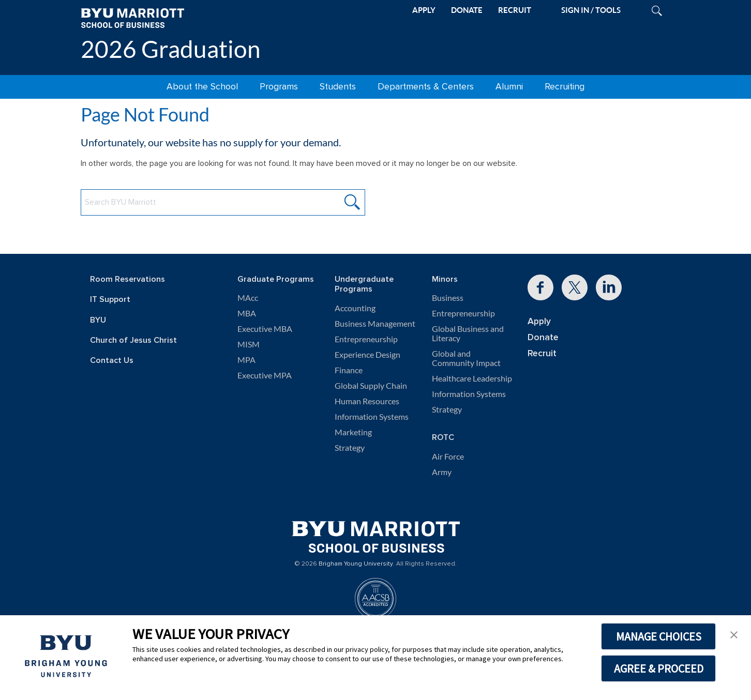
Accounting (355, 308)
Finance (349, 370)
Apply (539, 321)
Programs (279, 87)
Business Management (375, 324)
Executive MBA (265, 329)
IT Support (110, 300)
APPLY (424, 10)
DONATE (467, 10)
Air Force (448, 456)
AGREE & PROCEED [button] (659, 668)
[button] (734, 634)
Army (442, 472)
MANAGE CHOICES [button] (659, 636)
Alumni (509, 87)
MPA (246, 360)
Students (338, 87)
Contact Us (112, 361)
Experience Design (367, 355)
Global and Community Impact (466, 358)
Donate (543, 337)
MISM (249, 344)
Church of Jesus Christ (133, 340)
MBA (247, 313)
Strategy (350, 448)
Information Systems (372, 417)
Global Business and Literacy (468, 333)
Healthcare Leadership (472, 378)
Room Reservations (127, 279)
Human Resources (367, 401)
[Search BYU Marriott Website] (223, 202)
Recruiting (565, 87)
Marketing (353, 432)
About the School (202, 87)
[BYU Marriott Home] (132, 17)
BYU (98, 320)
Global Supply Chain (371, 386)
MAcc (248, 298)
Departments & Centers (426, 87)
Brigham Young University (356, 564)
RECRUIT (515, 10)
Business (448, 298)
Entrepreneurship (366, 339)
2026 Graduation (171, 49)
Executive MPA (265, 375)
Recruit (542, 353)
